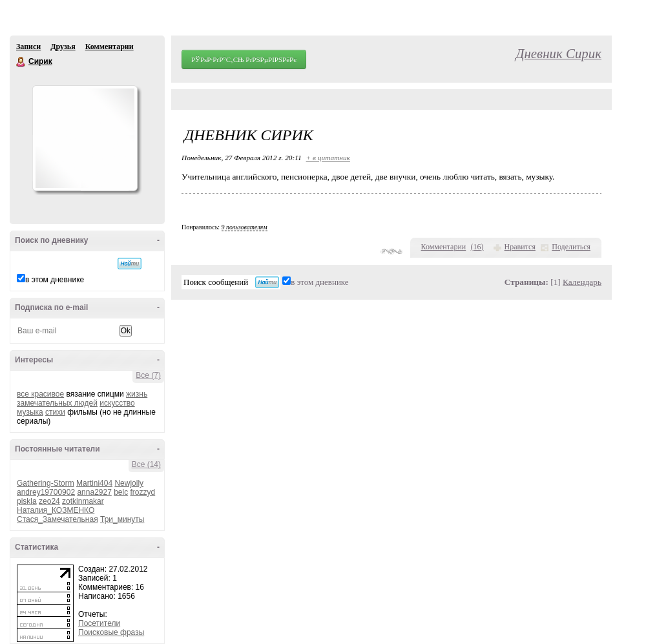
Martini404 (94, 483)
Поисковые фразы (111, 632)
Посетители (99, 623)
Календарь (582, 282)
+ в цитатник (328, 158)
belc (121, 492)
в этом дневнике (55, 280)
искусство (117, 403)
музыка (30, 412)
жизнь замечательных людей (82, 399)
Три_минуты (122, 519)
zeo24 (49, 501)
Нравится (520, 247)
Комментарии (109, 47)
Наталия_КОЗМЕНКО (56, 510)
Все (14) (146, 464)
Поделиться (571, 247)
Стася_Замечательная (57, 519)
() (477, 247)
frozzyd (143, 492)
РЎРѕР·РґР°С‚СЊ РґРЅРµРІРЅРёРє (244, 59)
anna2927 (94, 492)
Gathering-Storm (46, 483)
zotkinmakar (83, 501)
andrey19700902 (46, 492)
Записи (28, 47)
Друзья (63, 47)
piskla (27, 501)
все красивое (40, 394)
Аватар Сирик (85, 138)
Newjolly (129, 483)
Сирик (21, 62)
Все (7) (148, 375)
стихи (55, 412)
